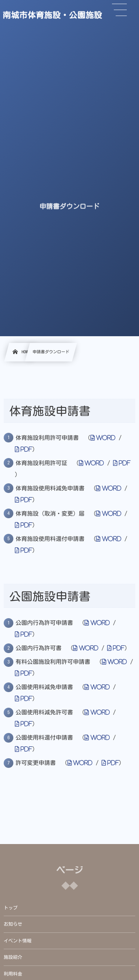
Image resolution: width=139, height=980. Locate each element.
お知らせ (13, 924)
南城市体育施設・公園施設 (52, 15)
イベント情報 (18, 941)
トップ (11, 908)
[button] (119, 10)
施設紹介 (13, 957)
